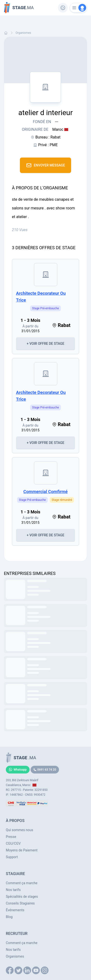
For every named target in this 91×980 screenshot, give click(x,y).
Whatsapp (18, 770)
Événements (15, 910)
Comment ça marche (22, 883)
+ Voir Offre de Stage (45, 344)
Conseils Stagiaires (20, 903)
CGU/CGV (13, 843)
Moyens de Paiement (22, 850)
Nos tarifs (13, 890)
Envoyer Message (45, 165)
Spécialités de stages (22, 897)
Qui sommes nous (20, 830)
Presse (11, 837)
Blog (9, 917)
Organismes (23, 33)
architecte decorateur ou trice (41, 297)
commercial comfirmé (45, 492)
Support (12, 857)
